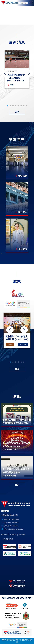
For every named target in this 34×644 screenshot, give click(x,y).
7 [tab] (24, 106)
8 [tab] (27, 106)
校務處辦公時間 (8, 539)
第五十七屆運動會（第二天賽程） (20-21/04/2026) (16, 78)
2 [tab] (10, 106)
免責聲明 (13, 535)
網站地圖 (4, 535)
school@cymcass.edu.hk (16, 529)
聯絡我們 (22, 535)
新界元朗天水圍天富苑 (12, 519)
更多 (12, 85)
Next (29, 73)
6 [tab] (21, 106)
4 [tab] (16, 106)
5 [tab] (18, 106)
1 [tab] (8, 106)
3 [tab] (13, 106)
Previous (5, 73)
